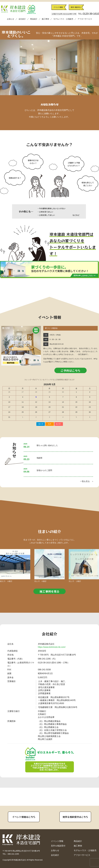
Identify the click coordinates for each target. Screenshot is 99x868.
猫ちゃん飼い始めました (47, 445)
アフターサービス (85, 19)
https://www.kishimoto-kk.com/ (52, 647)
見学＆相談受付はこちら (75, 817)
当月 (50, 424)
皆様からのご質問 (44, 470)
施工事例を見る (49, 591)
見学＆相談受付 (58, 846)
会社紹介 (22, 19)
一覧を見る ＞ (87, 481)
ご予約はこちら (71, 370)
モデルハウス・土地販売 (63, 19)
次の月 (58, 424)
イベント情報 (57, 841)
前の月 (41, 424)
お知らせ (11, 19)
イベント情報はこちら (24, 817)
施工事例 (45, 19)
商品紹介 (34, 19)
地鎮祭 (40, 458)
